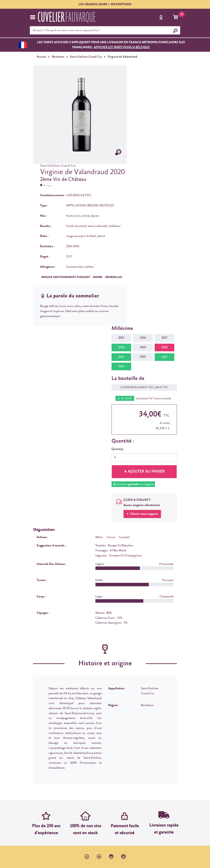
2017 (164, 338)
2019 (143, 347)
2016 (143, 338)
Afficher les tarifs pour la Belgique (122, 47)
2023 (164, 357)
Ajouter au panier (146, 472)
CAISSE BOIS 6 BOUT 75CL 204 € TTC (142, 387)
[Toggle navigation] (33, 17)
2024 (121, 366)
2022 (143, 357)
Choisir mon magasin (144, 514)
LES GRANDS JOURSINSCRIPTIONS (105, 4)
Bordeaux (58, 57)
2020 (164, 347)
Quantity (117, 449)
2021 (121, 357)
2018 (121, 347)
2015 (121, 338)
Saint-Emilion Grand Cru (86, 57)
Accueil (41, 57)
